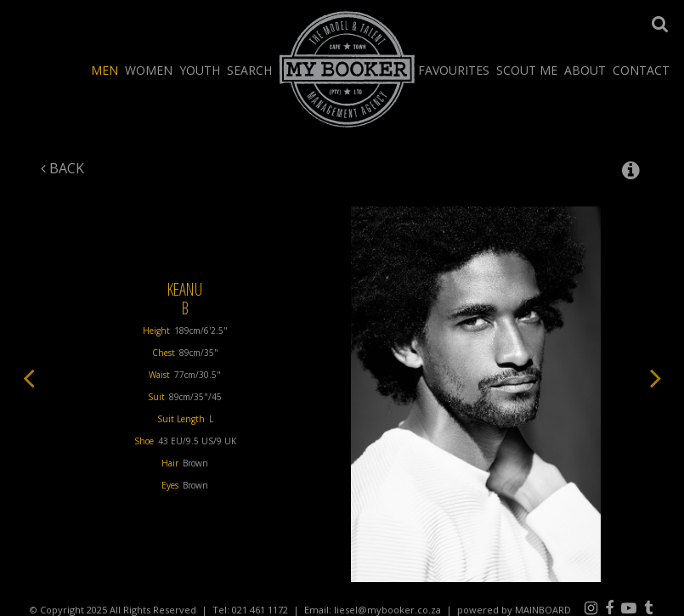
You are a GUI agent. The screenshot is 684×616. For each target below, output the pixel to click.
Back (62, 168)
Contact (641, 70)
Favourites (454, 70)
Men (105, 70)
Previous (29, 377)
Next (656, 377)
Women (149, 70)
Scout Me (527, 70)
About (585, 70)
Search (249, 70)
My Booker (347, 69)
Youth (200, 70)
